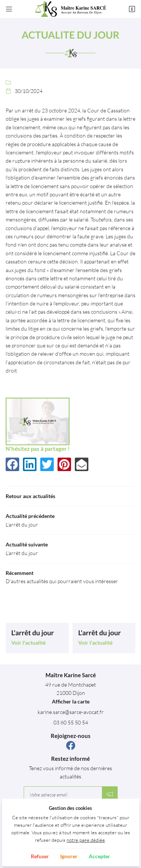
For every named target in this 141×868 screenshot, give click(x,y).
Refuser (40, 856)
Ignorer (69, 856)
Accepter (99, 856)
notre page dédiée (86, 840)
